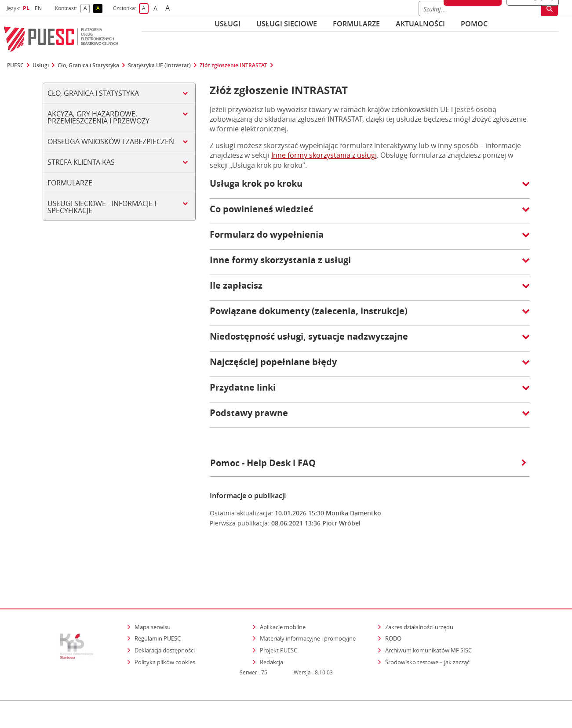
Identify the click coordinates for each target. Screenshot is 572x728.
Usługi (228, 24)
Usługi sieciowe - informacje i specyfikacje (102, 207)
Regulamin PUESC (158, 600)
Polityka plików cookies (165, 624)
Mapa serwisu (153, 589)
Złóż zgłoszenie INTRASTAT (233, 65)
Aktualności (420, 24)
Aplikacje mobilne (283, 589)
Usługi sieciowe (287, 24)
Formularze (356, 24)
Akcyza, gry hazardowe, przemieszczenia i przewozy (98, 117)
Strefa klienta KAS (81, 162)
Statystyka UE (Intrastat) (159, 65)
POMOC (474, 24)
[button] (370, 188)
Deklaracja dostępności (165, 612)
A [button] (87, 9)
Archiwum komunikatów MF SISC (428, 612)
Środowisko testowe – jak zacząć (428, 624)
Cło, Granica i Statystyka (88, 65)
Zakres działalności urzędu (420, 589)
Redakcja (271, 624)
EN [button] (39, 8)
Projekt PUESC (279, 612)
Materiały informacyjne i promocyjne (308, 600)
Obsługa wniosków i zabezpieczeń (111, 141)
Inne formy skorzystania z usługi (324, 155)
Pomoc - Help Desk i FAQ (368, 463)
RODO (393, 600)
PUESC (15, 65)
